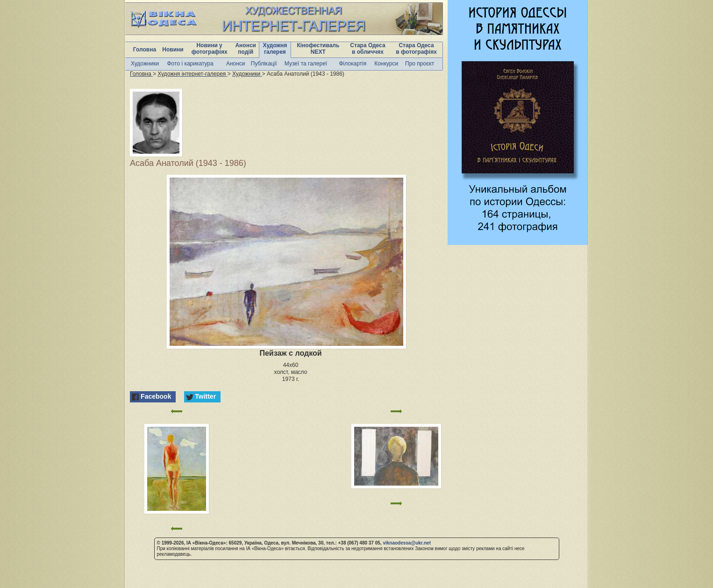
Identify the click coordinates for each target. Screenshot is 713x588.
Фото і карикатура (190, 64)
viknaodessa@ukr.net (407, 543)
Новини (173, 50)
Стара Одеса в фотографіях (416, 49)
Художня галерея (275, 49)
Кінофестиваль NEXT (318, 49)
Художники (145, 64)
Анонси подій (246, 49)
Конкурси (386, 64)
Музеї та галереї (306, 64)
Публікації (264, 64)
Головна (145, 50)
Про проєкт (420, 64)
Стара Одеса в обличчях (367, 49)
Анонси (236, 64)
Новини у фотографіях (210, 49)
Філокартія (353, 64)
